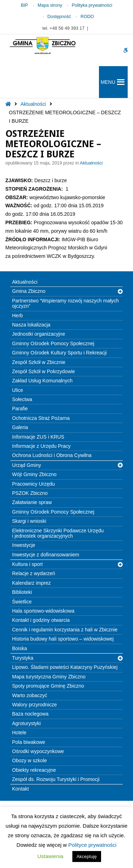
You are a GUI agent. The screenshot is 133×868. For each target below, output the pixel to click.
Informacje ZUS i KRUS (38, 437)
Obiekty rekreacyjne (34, 770)
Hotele (19, 733)
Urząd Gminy (27, 465)
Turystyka (23, 658)
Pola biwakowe (29, 742)
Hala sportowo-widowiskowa (43, 611)
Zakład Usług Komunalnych (42, 381)
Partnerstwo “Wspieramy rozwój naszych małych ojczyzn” (65, 303)
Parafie (20, 409)
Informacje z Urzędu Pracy (41, 446)
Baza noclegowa (30, 714)
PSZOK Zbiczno (30, 493)
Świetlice (22, 602)
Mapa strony (50, 5)
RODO (87, 17)
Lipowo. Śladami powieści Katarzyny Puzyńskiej (65, 667)
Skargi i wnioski (29, 521)
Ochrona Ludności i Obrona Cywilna (52, 455)
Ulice (18, 390)
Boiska (20, 648)
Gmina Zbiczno (29, 291)
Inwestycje (24, 545)
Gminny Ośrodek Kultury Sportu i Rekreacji (59, 353)
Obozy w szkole (29, 760)
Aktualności (33, 104)
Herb (17, 316)
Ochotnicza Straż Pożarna (41, 418)
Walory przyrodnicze (34, 705)
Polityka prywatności (92, 5)
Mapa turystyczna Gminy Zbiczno (49, 677)
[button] (108, 82)
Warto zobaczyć (30, 695)
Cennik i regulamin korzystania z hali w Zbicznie (65, 630)
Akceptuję (87, 857)
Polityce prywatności (93, 845)
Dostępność (59, 17)
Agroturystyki (26, 723)
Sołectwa (22, 399)
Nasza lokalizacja (31, 325)
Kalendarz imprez (31, 583)
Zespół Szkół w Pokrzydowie (43, 371)
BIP (24, 5)
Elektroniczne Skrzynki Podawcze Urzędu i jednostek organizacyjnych (58, 533)
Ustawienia (50, 856)
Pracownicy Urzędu (34, 484)
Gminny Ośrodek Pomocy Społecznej (53, 343)
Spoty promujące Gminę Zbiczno (48, 686)
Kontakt (20, 789)
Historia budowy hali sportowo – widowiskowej (63, 639)
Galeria (20, 427)
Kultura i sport (27, 564)
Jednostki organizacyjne (38, 334)
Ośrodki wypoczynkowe (38, 751)
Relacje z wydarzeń (34, 573)
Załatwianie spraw (32, 502)
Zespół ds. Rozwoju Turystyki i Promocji (56, 779)
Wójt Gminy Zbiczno (34, 474)
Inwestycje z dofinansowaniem (46, 555)
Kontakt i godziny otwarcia (41, 620)
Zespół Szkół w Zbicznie (39, 362)
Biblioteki (22, 592)
